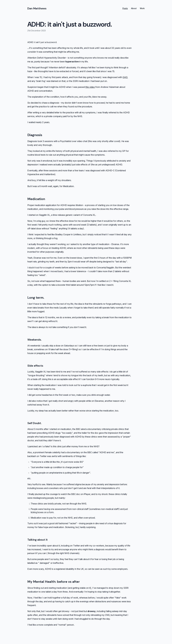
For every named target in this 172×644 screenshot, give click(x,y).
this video (90, 87)
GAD (125, 77)
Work (142, 8)
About (134, 8)
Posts (125, 8)
